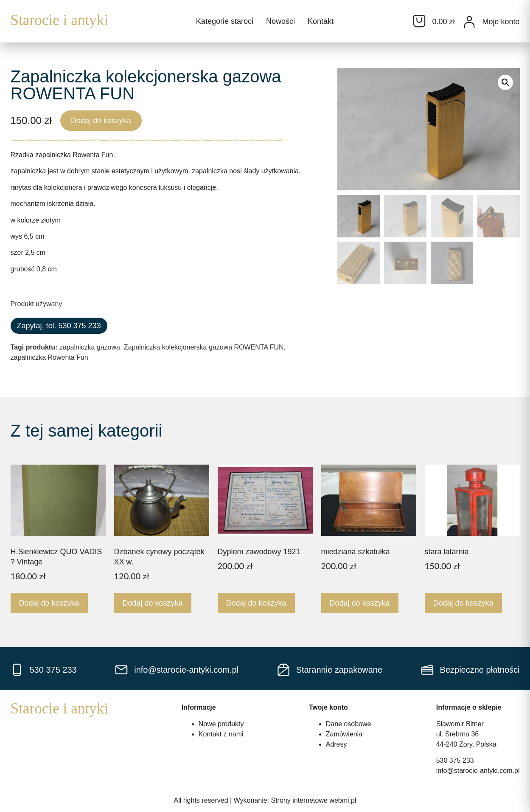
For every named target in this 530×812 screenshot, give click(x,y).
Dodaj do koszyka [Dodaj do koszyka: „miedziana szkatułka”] (360, 603)
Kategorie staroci (225, 21)
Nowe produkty (221, 724)
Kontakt (321, 21)
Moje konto (501, 22)
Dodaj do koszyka (101, 121)
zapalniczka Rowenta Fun (49, 357)
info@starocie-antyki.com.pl (478, 771)
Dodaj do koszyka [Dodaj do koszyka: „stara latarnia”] (463, 603)
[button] (505, 82)
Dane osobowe (349, 724)
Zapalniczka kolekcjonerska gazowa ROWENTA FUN (204, 347)
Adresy (337, 744)
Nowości (280, 21)
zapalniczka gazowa (90, 347)
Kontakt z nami (221, 734)
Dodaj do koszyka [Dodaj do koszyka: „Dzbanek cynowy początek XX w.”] (153, 603)
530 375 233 (455, 760)
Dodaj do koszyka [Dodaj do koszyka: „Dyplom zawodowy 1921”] (256, 603)
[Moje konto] (469, 22)
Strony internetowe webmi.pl (314, 800)
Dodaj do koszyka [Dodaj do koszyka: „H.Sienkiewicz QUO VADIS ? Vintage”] (49, 603)
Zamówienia (344, 734)
